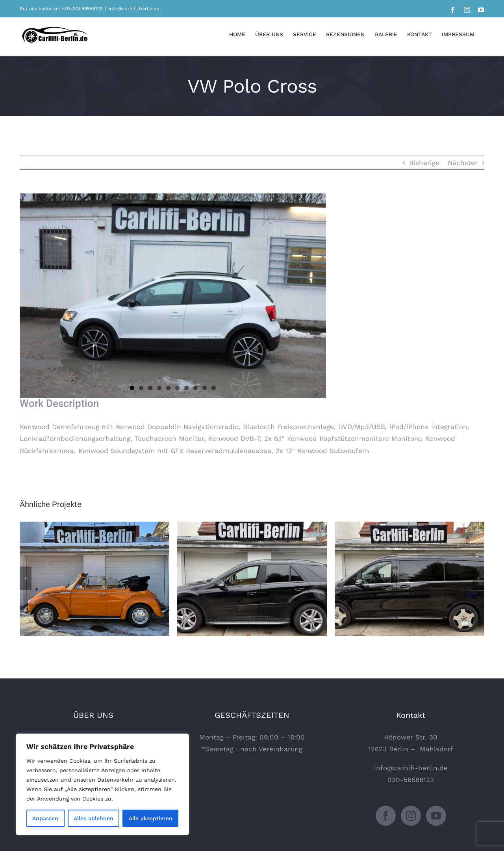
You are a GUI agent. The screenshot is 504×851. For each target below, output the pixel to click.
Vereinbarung (281, 749)
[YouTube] (436, 816)
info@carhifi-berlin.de (134, 9)
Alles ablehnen (94, 818)
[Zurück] (26, 578)
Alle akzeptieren (151, 818)
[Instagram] (411, 816)
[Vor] (478, 578)
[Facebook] (386, 816)
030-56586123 (411, 780)
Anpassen (45, 818)
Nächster (463, 163)
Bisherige (424, 163)
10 (214, 388)
